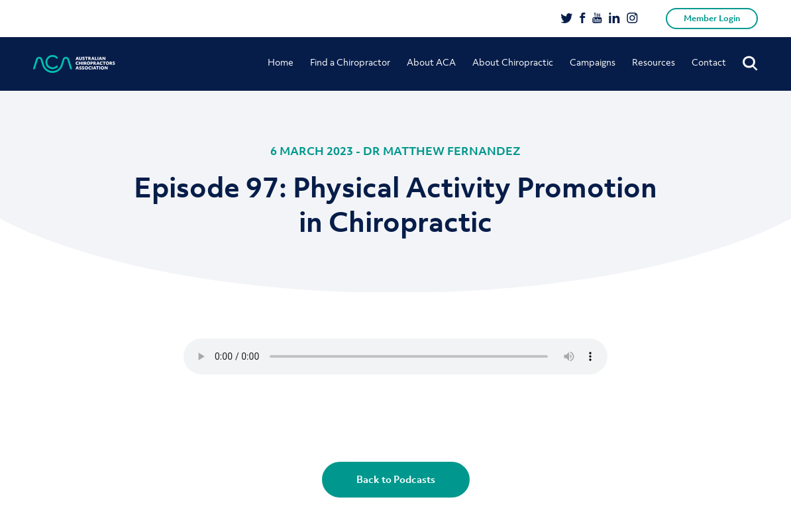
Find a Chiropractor (350, 62)
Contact (709, 62)
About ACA (431, 62)
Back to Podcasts (396, 479)
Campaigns (593, 62)
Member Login (712, 18)
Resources (654, 62)
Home (281, 62)
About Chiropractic (513, 62)
